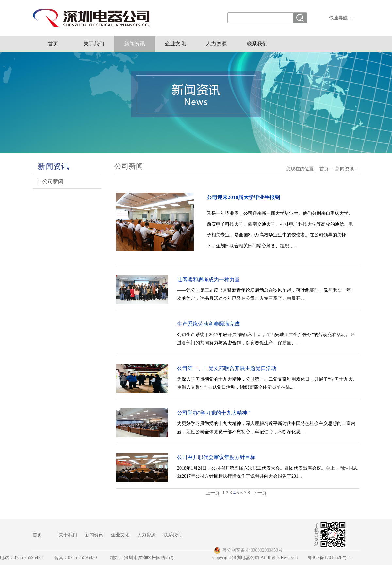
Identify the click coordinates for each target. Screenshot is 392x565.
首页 (53, 44)
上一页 (213, 493)
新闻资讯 (345, 169)
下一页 (260, 493)
